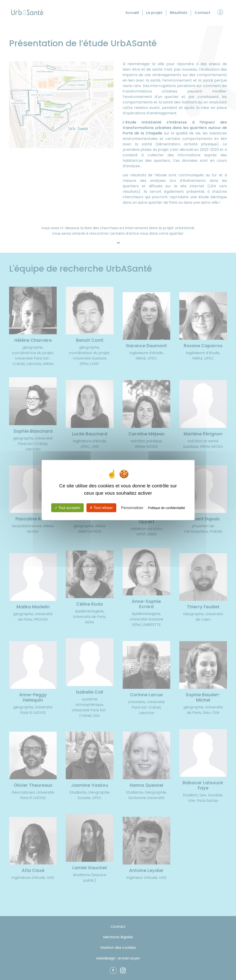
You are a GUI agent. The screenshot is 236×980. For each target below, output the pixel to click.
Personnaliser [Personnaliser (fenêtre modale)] (132, 508)
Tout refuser (101, 508)
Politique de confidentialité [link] (166, 508)
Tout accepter (67, 508)
